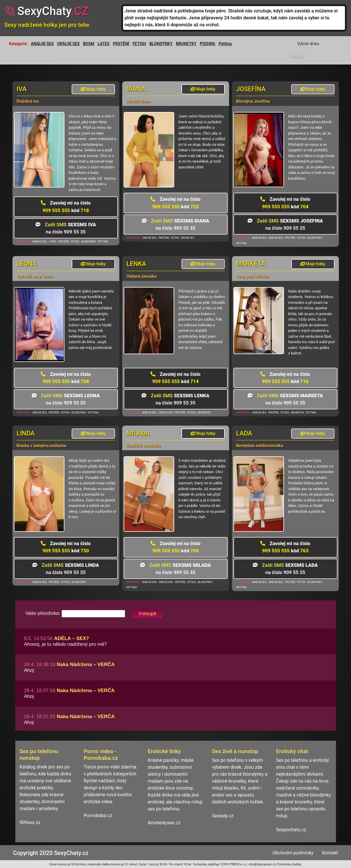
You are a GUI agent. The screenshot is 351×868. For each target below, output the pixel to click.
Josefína (251, 89)
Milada (138, 433)
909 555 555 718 (66, 206)
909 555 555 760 (175, 547)
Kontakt (296, 56)
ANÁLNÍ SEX (42, 44)
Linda (26, 433)
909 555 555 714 (175, 378)
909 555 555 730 (66, 547)
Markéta (251, 264)
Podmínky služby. (290, 864)
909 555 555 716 (285, 378)
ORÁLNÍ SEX (68, 44)
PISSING (208, 44)
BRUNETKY (186, 44)
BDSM (89, 44)
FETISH (139, 44)
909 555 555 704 (285, 203)
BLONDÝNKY (161, 44)
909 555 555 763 (285, 547)
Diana (136, 89)
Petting (225, 44)
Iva (22, 89)
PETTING (103, 242)
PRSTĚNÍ (121, 44)
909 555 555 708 (66, 378)
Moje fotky (93, 89)
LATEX (104, 44)
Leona (27, 264)
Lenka (136, 264)
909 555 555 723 (175, 203)
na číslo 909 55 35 (66, 228)
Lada (244, 433)
